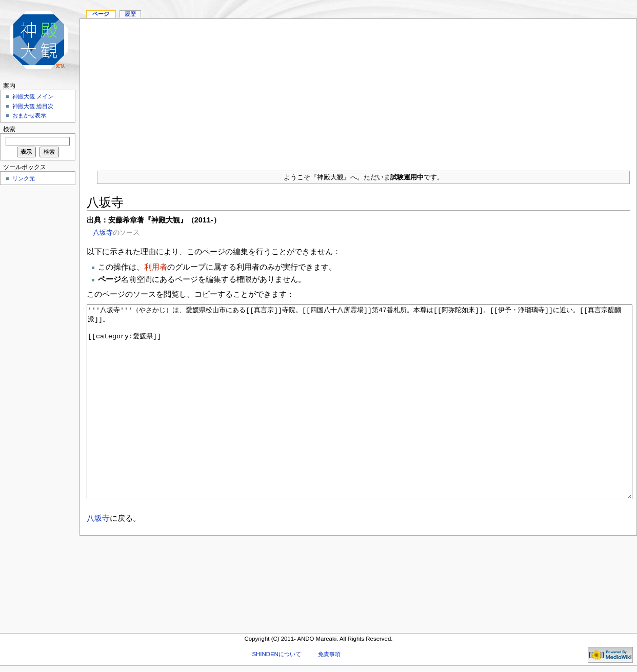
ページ (101, 14)
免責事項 (329, 654)
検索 (9, 129)
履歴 (130, 14)
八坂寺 (103, 232)
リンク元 (24, 178)
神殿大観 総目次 (33, 106)
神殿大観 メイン (33, 96)
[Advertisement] (358, 91)
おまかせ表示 (29, 115)
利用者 (156, 267)
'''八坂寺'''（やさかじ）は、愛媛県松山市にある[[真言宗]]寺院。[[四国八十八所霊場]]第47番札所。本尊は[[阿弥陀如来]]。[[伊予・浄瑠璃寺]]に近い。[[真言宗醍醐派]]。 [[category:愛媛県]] (360, 421)
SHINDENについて (276, 654)
